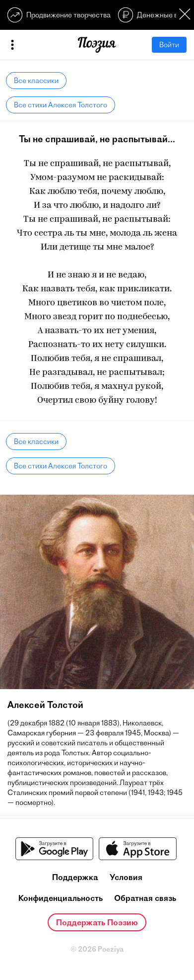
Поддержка (75, 877)
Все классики (36, 81)
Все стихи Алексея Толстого (61, 105)
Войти (169, 45)
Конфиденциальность (61, 898)
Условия (126, 877)
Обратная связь (145, 898)
